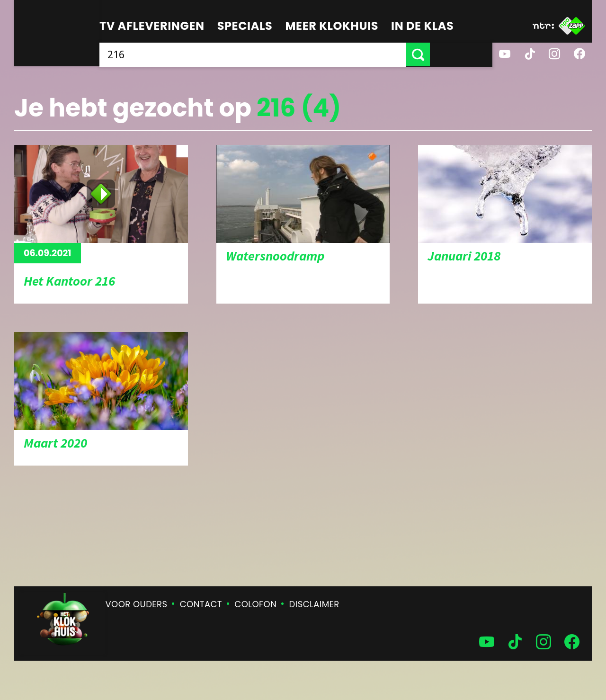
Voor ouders (137, 604)
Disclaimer (314, 604)
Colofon (255, 604)
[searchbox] (284, 54)
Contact (201, 604)
